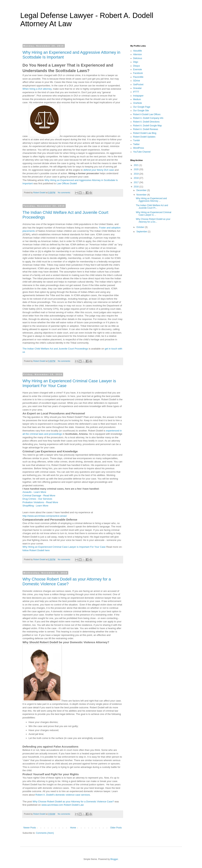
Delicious (138, 58)
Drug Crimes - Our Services (37, 499)
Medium (137, 99)
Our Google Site (141, 111)
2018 (137, 178)
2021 (137, 165)
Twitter (136, 144)
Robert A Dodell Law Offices (147, 114)
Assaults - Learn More (34, 492)
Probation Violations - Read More (40, 502)
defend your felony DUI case (99, 170)
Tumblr (137, 140)
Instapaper (138, 96)
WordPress (139, 148)
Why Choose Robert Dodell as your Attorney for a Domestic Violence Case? (67, 582)
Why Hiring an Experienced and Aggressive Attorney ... (151, 200)
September (142, 232)
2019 (137, 174)
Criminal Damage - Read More (39, 496)
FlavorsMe (138, 77)
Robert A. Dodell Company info (148, 118)
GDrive (137, 81)
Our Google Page (142, 107)
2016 (137, 187)
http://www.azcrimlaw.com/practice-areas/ (45, 516)
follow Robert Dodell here (36, 550)
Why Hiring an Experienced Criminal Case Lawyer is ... (153, 214)
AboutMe (138, 51)
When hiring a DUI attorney (37, 89)
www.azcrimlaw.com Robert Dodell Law (63, 805)
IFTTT (136, 92)
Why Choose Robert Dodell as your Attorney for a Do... (153, 220)
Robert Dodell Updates (144, 137)
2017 (137, 182)
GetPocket (138, 85)
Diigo (136, 62)
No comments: (64, 193)
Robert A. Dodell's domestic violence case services (63, 795)
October (141, 227)
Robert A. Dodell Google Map (148, 126)
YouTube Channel (142, 152)
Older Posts (116, 828)
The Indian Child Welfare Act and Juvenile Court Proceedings (55, 349)
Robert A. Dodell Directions (146, 122)
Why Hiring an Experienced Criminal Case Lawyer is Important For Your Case (64, 547)
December (142, 190)
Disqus (137, 66)
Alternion (138, 54)
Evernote (138, 69)
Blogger (114, 859)
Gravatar (138, 88)
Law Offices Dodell (67, 183)
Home (73, 828)
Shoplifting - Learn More (36, 506)
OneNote (138, 103)
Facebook (138, 73)
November (142, 195)
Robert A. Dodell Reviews (146, 129)
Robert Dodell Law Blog (145, 133)
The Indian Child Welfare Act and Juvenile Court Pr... (152, 207)
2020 (137, 169)
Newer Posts (30, 828)
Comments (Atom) (45, 833)
